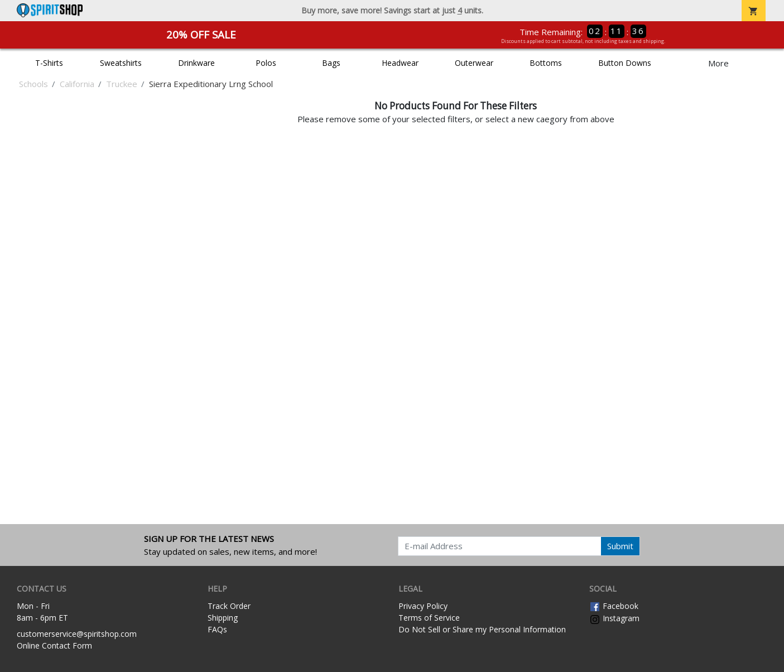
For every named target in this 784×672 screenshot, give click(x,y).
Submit (620, 546)
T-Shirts (49, 63)
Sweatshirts (121, 63)
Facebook (614, 606)
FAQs (217, 629)
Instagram (614, 618)
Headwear (400, 63)
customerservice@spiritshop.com (77, 634)
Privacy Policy (423, 606)
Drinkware (196, 63)
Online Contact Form (54, 645)
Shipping (223, 618)
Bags (331, 63)
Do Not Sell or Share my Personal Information (482, 629)
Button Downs (625, 63)
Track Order (229, 606)
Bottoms (546, 63)
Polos (266, 63)
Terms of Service (429, 618)
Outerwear (474, 63)
